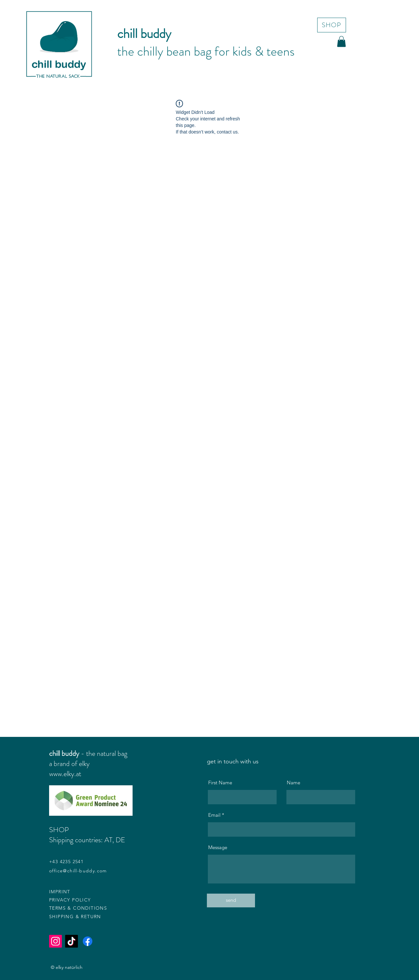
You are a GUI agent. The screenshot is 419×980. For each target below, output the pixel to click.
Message (218, 847)
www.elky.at (65, 774)
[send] (231, 900)
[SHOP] (332, 25)
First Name (220, 783)
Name (293, 783)
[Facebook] (88, 941)
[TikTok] (72, 941)
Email (214, 815)
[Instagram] (55, 941)
